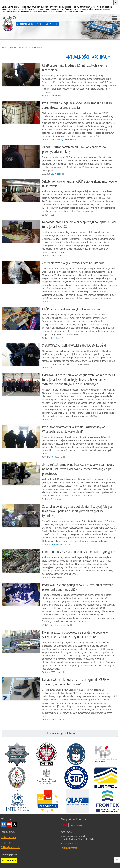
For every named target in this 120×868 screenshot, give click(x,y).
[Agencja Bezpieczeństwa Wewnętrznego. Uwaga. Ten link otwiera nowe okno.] (76, 754)
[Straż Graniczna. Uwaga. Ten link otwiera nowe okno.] (17, 778)
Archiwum (37, 48)
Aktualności (24, 48)
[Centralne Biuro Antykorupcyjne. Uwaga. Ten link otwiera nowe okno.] (47, 754)
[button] (114, 18)
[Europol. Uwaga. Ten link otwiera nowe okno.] (106, 778)
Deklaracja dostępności (11, 847)
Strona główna (9, 48)
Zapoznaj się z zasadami (71, 843)
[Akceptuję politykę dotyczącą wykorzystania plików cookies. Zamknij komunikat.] (116, 3)
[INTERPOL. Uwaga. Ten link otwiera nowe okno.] (17, 801)
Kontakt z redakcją (9, 837)
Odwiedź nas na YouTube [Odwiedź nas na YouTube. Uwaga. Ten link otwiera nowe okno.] (9, 824)
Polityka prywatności (70, 848)
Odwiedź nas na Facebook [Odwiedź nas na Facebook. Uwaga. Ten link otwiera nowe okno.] (3, 824)
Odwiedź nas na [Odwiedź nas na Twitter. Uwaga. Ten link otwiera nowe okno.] (15, 824)
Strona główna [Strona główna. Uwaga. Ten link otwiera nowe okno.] (76, 825)
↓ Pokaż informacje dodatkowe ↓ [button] (60, 733)
